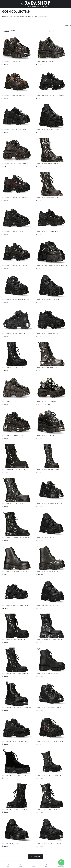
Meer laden (35, 857)
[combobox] (15, 31)
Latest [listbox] (12, 31)
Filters (5, 31)
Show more (68, 25)
